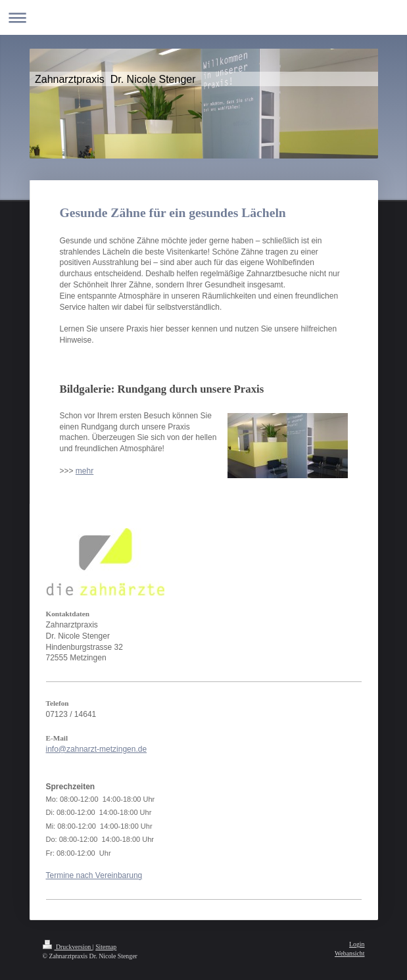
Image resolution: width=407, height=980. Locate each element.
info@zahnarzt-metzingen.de (97, 749)
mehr (84, 471)
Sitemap (106, 947)
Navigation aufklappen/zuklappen (203, 17)
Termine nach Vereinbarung (94, 875)
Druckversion (68, 947)
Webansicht (349, 953)
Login (357, 944)
